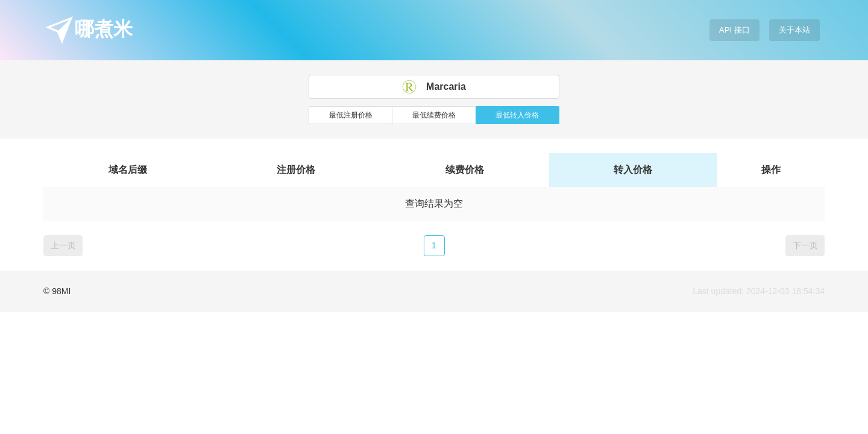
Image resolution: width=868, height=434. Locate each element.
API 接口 (734, 30)
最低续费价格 (434, 115)
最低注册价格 (351, 115)
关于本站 (794, 30)
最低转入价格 (517, 115)
